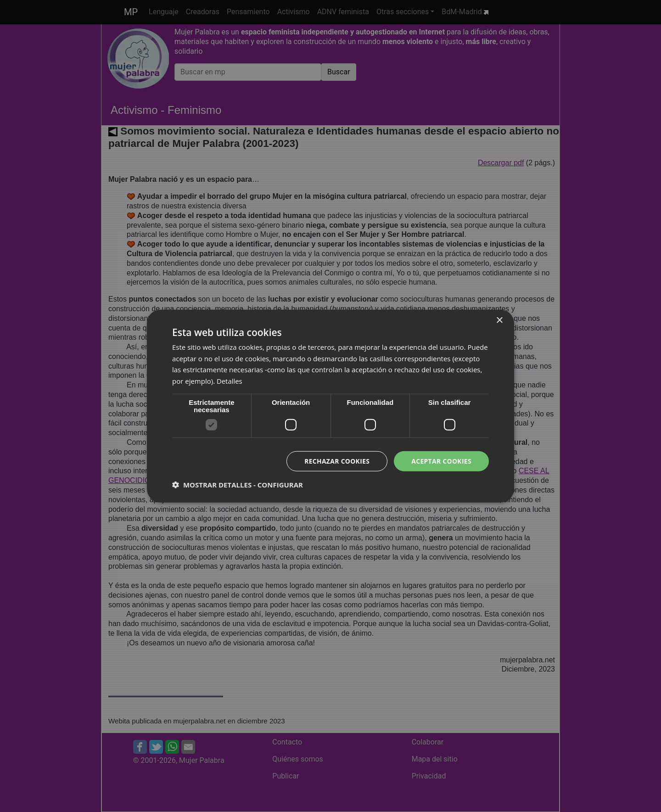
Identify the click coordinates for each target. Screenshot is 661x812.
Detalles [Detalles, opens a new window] (230, 381)
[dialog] (330, 406)
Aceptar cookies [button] (441, 461)
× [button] (499, 320)
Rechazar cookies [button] (336, 461)
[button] (238, 485)
